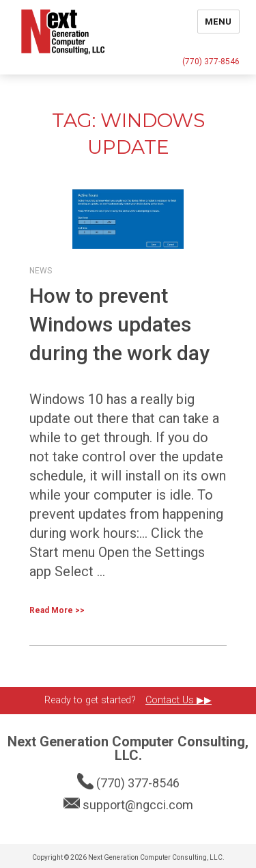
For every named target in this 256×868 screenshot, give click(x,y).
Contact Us (171, 700)
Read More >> (57, 610)
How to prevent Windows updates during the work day (119, 324)
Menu (218, 22)
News (41, 271)
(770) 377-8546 (211, 62)
